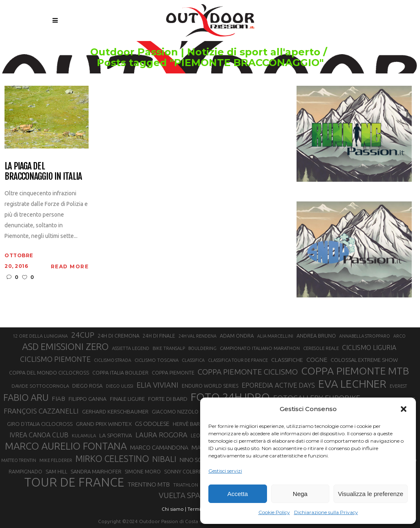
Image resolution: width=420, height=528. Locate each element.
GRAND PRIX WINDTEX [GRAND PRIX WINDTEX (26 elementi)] (104, 424)
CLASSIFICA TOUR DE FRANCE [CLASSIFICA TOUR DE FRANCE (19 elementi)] (238, 360)
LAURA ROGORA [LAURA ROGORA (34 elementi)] (161, 435)
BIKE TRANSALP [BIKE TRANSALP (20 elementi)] (169, 348)
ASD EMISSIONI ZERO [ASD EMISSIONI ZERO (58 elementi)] (65, 346)
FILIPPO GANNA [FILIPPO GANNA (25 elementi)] (88, 399)
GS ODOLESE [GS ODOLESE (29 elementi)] (152, 424)
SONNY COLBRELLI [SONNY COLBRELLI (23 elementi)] (186, 471)
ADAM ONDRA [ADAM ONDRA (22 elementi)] (237, 336)
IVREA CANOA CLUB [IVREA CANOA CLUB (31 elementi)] (39, 435)
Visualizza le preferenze (371, 494)
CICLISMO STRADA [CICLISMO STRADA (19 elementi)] (113, 360)
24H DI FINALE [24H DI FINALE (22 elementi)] (159, 336)
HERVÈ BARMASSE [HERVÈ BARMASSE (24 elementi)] (194, 424)
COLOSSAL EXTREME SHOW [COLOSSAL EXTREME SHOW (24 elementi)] (364, 360)
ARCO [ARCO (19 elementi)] (399, 336)
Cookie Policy (274, 512)
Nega (300, 494)
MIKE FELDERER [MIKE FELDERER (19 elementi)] (56, 460)
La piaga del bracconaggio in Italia (43, 171)
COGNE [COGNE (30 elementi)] (317, 360)
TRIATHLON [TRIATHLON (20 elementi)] (186, 485)
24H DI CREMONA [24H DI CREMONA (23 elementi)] (119, 336)
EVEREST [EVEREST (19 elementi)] (398, 386)
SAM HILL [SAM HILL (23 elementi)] (56, 471)
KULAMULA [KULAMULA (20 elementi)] (84, 436)
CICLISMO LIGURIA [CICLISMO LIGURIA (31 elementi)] (369, 347)
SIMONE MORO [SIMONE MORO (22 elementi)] (143, 472)
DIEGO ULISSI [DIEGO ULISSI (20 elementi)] (120, 386)
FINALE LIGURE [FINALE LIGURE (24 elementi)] (127, 399)
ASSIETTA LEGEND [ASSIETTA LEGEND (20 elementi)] (131, 348)
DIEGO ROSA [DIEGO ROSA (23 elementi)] (87, 386)
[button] (404, 409)
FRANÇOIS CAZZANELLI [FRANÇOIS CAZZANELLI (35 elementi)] (41, 411)
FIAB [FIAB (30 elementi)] (58, 399)
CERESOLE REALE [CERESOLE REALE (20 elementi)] (321, 348)
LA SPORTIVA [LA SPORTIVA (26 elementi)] (116, 435)
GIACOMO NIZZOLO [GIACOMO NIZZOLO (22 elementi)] (175, 412)
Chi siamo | (174, 509)
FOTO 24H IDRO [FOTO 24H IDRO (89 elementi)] (230, 397)
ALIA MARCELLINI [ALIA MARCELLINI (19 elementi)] (275, 336)
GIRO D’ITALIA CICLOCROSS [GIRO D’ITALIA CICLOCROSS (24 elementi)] (40, 424)
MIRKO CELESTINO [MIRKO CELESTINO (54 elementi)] (112, 459)
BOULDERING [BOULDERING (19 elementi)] (202, 348)
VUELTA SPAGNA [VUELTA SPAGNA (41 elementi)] (187, 495)
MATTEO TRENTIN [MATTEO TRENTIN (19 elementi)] (19, 460)
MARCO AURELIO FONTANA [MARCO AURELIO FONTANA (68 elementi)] (66, 446)
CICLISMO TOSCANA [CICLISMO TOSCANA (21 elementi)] (156, 360)
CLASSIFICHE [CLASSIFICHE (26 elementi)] (287, 360)
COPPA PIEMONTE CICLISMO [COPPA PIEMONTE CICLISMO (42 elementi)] (248, 372)
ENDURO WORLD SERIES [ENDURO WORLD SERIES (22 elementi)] (210, 386)
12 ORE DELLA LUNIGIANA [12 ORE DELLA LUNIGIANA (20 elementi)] (40, 336)
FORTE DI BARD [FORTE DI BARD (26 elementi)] (168, 399)
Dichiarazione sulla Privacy (326, 512)
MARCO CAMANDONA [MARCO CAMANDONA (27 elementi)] (159, 448)
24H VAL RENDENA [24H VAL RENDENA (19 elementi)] (197, 336)
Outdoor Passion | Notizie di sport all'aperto (188, 52)
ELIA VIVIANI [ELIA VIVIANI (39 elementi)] (157, 385)
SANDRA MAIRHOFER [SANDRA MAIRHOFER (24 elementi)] (96, 471)
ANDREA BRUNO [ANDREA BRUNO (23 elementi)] (316, 336)
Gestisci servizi (225, 471)
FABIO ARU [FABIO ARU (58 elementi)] (26, 397)
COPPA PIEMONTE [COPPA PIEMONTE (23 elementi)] (173, 373)
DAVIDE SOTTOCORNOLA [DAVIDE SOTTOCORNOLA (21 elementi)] (40, 386)
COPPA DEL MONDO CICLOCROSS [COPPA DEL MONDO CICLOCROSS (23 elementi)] (49, 373)
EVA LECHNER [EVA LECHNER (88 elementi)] (352, 384)
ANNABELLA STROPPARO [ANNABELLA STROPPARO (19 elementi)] (365, 336)
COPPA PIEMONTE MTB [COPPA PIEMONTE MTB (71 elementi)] (355, 371)
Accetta (237, 494)
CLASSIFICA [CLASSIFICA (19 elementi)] (193, 360)
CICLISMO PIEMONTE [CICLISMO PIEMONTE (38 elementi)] (55, 359)
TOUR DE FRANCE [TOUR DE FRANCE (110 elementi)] (74, 482)
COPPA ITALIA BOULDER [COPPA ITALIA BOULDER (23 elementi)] (120, 373)
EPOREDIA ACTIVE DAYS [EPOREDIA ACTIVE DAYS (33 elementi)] (278, 385)
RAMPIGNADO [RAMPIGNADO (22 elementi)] (25, 472)
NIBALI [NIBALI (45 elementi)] (164, 459)
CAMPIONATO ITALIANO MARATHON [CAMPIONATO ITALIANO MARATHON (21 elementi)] (260, 348)
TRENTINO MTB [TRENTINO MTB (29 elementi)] (149, 484)
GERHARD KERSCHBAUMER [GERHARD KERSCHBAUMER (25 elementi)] (115, 412)
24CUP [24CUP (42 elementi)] (83, 335)
